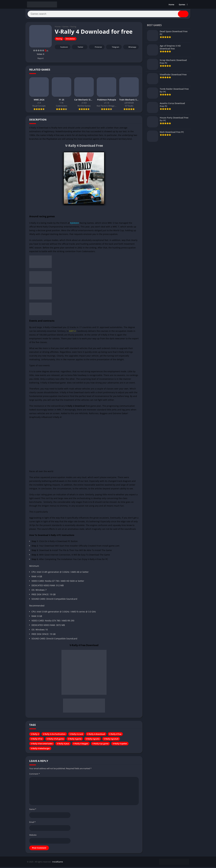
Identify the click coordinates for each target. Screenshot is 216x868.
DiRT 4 (72, 332)
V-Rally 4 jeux (63, 745)
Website (33, 836)
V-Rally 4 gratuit (111, 740)
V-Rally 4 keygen (81, 745)
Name (33, 810)
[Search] (108, 15)
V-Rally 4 (35, 735)
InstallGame (58, 863)
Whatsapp (131, 48)
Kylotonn (75, 224)
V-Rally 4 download (96, 735)
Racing (73, 28)
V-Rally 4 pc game (100, 745)
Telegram (113, 48)
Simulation (70, 40)
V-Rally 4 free (115, 735)
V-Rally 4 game (75, 740)
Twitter (78, 48)
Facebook (62, 48)
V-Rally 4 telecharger (40, 749)
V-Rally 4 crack (76, 735)
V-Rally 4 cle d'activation (54, 735)
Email (32, 823)
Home (171, 4)
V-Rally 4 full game (55, 740)
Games (182, 4)
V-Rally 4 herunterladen (42, 745)
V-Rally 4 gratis (93, 740)
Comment (34, 775)
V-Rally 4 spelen (120, 745)
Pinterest (96, 48)
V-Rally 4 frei (37, 740)
